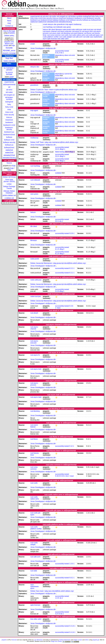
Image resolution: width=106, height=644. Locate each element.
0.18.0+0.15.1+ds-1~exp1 (64, 476)
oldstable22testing (9, 158)
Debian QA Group (9, 177)
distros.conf (9, 44)
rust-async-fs (77, 31)
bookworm (9, 122)
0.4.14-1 (72, 626)
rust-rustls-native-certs (77, 35)
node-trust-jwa (88, 30)
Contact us (9, 26)
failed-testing (60, 152)
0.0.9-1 (72, 233)
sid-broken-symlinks (9, 98)
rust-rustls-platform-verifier (36, 528)
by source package (9, 73)
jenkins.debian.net (9, 195)
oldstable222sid (9, 155)
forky (9, 104)
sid (9, 87)
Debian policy (9, 36)
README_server (9, 51)
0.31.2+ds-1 (59, 53)
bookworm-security (9, 129)
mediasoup (77, 24)
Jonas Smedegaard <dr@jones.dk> (43, 48)
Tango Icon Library (56, 641)
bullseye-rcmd (9, 140)
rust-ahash (97, 30)
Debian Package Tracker (9, 187)
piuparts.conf (9, 42)
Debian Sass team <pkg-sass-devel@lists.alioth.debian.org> (52, 591)
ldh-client (52, 30)
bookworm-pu (9, 132)
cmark (45, 24)
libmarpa (59, 30)
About (9, 18)
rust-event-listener (77, 33)
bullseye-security (9, 142)
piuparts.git (96, 640)
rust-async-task (55, 33)
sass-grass (67, 27)
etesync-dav (52, 24)
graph (12, 77)
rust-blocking (65, 33)
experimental (9, 82)
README (9, 48)
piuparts (4, 640)
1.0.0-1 (72, 564)
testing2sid (9, 102)
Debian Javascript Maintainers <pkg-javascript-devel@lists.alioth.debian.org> (58, 263)
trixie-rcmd (9, 112)
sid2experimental (9, 65)
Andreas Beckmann (65, 640)
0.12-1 (72, 446)
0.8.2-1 (72, 578)
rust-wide (86, 37)
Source (9, 163)
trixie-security (9, 115)
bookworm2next (9, 135)
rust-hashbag (48, 27)
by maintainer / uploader (9, 69)
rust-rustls (65, 35)
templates (11, 33)
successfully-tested (62, 51)
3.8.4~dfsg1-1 (60, 149)
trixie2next (9, 120)
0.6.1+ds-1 (59, 221)
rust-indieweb (58, 27)
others (87, 640)
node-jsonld (67, 30)
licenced (14, 640)
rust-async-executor (64, 31)
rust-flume (87, 33)
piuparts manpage (9, 53)
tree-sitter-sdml (63, 39)
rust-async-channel (50, 31)
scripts (6, 45)
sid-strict (9, 90)
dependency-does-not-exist (65, 55)
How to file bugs (9, 31)
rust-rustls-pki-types (93, 35)
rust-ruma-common (54, 35)
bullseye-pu (9, 145)
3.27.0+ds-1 (59, 614)
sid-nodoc (9, 92)
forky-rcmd (9, 107)
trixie (9, 110)
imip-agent (69, 24)
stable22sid (9, 153)
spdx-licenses (52, 39)
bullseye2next (9, 148)
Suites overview (9, 61)
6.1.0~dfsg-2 (60, 249)
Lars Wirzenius (38, 640)
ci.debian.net (9, 198)
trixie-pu (9, 117)
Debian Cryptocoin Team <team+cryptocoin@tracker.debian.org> (54, 90)
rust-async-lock (87, 31)
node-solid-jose (77, 30)
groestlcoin (61, 24)
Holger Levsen (78, 640)
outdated (58, 173)
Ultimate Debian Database (9, 192)
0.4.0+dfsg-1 (60, 291)
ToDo (9, 170)
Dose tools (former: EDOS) (9, 181)
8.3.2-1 (72, 268)
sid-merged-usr (9, 95)
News (9, 21)
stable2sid (9, 150)
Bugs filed (9, 58)
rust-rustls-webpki (65, 37)
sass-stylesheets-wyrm (35, 587)
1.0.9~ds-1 (59, 598)
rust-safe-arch (77, 37)
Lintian (9, 184)
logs (13, 45)
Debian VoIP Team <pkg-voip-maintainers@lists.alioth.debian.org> (54, 142)
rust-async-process (34, 384)
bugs (14, 166)
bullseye (9, 137)
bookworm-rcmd (9, 125)
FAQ (9, 23)
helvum (46, 30)
